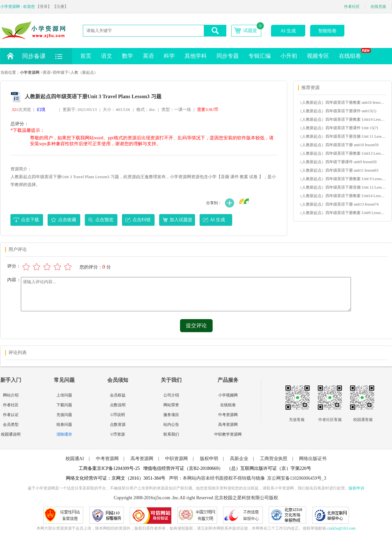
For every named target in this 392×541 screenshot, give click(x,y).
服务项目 (171, 415)
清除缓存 (64, 434)
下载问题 (64, 405)
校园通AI (75, 459)
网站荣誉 (171, 405)
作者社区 (352, 7)
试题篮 (250, 31)
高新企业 (239, 459)
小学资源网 (30, 72)
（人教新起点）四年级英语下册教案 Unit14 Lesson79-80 (342, 119)
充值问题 (64, 415)
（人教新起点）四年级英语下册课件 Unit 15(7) (338, 128)
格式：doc (146, 109)
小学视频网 (228, 395)
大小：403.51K (116, 109)
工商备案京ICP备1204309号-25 (109, 468)
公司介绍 (171, 395)
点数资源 (118, 425)
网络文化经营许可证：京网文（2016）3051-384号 (116, 478)
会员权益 (118, 395)
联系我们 (171, 434)
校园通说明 (11, 434)
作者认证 (11, 415)
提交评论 (196, 325)
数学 (128, 56)
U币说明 (118, 415)
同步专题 (228, 56)
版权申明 (209, 459)
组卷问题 (64, 425)
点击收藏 (67, 220)
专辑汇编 (260, 56)
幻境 (41, 109)
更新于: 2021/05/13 (80, 109)
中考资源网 (228, 415)
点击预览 (104, 220)
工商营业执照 (274, 459)
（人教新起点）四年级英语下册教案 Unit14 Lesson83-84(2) (342, 196)
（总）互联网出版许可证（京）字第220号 (269, 468)
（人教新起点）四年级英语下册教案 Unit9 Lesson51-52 (342, 213)
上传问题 (64, 395)
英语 (148, 56)
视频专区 (318, 56)
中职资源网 (176, 459)
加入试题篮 (181, 220)
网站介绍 (11, 395)
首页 (86, 56)
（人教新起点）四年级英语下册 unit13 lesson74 (338, 204)
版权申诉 (356, 488)
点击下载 (30, 220)
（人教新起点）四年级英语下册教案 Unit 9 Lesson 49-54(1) (342, 179)
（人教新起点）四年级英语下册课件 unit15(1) (337, 111)
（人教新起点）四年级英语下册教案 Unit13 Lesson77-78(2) (342, 153)
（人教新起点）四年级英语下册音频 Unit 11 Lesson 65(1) (342, 136)
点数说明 (118, 405)
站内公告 (171, 425)
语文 (107, 56)
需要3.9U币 (208, 109)
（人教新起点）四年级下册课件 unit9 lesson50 (337, 162)
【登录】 (44, 7)
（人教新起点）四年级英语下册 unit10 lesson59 (338, 145)
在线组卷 (352, 54)
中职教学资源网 (228, 434)
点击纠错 (142, 220)
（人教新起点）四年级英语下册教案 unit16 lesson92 (342, 102)
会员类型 (11, 425)
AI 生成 (288, 31)
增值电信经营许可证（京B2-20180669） (183, 468)
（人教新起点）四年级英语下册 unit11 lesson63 (338, 170)
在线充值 (378, 7)
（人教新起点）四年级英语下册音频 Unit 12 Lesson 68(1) (342, 187)
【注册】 (60, 7)
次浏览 (21, 109)
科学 (169, 56)
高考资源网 (228, 425)
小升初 (289, 56)
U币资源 (118, 434)
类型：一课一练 (176, 109)
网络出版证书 (313, 459)
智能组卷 (327, 31)
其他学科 (196, 56)
